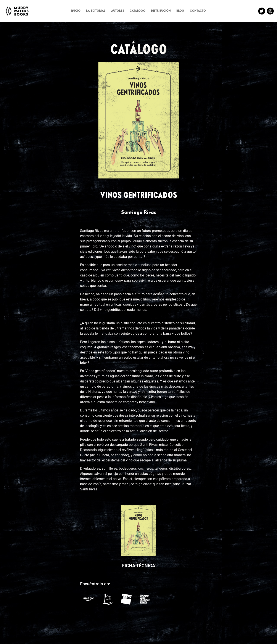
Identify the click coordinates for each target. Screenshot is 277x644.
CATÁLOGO (138, 11)
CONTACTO (198, 11)
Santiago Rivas (139, 213)
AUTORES (118, 11)
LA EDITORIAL (96, 11)
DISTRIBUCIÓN (161, 11)
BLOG (180, 11)
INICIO (76, 11)
